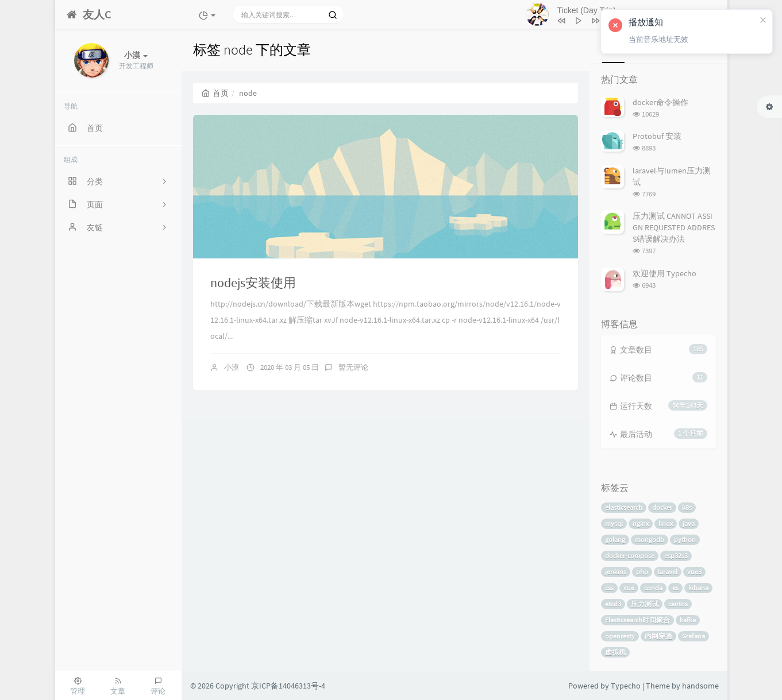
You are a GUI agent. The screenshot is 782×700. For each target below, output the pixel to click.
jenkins (616, 572)
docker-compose (630, 556)
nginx (641, 523)
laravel (668, 572)
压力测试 (645, 604)
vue (629, 588)
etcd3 (613, 604)
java (689, 523)
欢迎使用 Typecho (664, 273)
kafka (688, 620)
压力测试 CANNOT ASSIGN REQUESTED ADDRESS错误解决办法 (674, 227)
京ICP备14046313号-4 (288, 686)
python (685, 539)
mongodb (650, 539)
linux (666, 523)
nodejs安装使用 (253, 283)
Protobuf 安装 (657, 136)
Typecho (626, 686)
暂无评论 (353, 367)
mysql (614, 523)
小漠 (232, 367)
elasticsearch (624, 507)
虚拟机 (615, 652)
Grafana (694, 636)
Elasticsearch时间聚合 (637, 620)
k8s (687, 507)
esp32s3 (676, 556)
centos (678, 604)
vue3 (694, 572)
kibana (698, 588)
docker (662, 507)
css (609, 588)
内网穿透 (658, 636)
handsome (700, 686)
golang (615, 539)
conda (653, 588)
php (642, 572)
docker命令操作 (660, 102)
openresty (620, 636)
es (675, 588)
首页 (215, 93)
